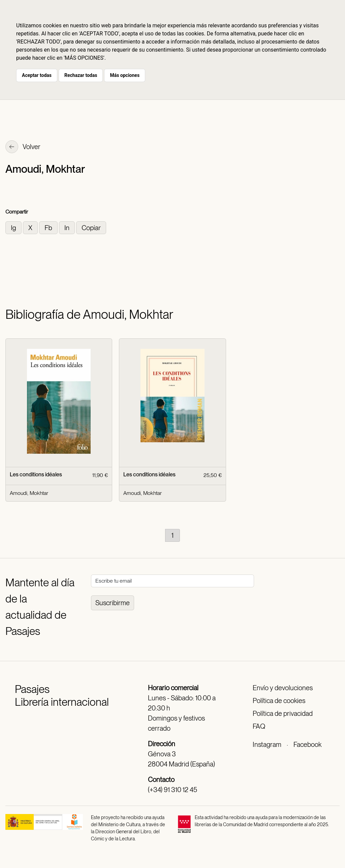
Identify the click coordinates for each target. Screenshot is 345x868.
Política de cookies (279, 701)
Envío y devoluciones (283, 688)
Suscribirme (113, 603)
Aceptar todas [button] (37, 75)
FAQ (259, 726)
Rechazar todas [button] (81, 75)
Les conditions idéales (36, 474)
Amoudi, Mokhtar (29, 493)
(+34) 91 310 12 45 (172, 790)
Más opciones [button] (125, 75)
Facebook (307, 745)
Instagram (267, 745)
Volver (23, 147)
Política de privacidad (283, 713)
